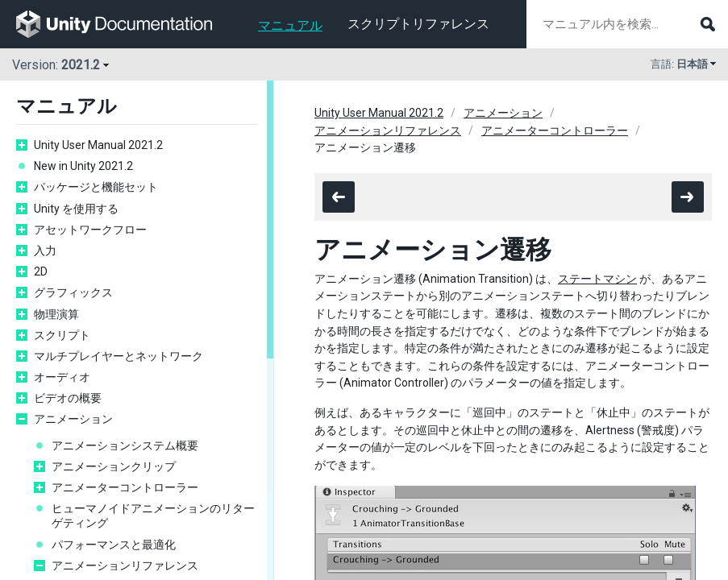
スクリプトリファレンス (418, 24)
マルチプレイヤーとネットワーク (119, 356)
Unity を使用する (76, 209)
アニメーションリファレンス (125, 565)
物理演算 (56, 314)
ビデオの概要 (68, 398)
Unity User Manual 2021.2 (98, 145)
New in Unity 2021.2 (83, 166)
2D (41, 271)
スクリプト (62, 335)
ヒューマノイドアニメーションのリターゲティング (153, 516)
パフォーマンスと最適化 (114, 545)
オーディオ (62, 377)
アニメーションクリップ (114, 466)
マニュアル (290, 25)
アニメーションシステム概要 (125, 445)
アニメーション (73, 419)
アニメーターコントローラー (125, 487)
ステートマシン (597, 279)
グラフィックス (73, 292)
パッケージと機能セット (96, 187)
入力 (45, 251)
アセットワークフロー (90, 230)
